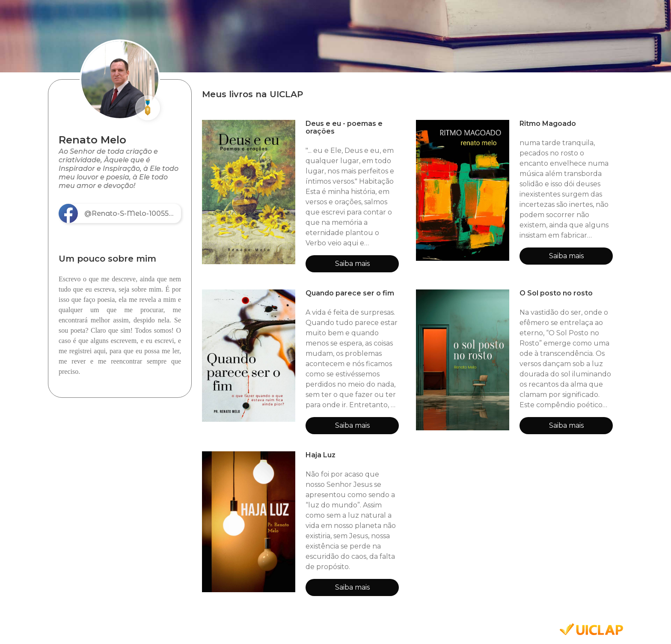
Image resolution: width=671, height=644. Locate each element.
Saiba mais (352, 264)
